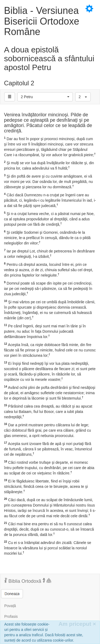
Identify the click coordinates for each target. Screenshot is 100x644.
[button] (45, 97)
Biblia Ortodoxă (28, 581)
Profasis (11, 616)
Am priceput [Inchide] (77, 624)
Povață (10, 606)
